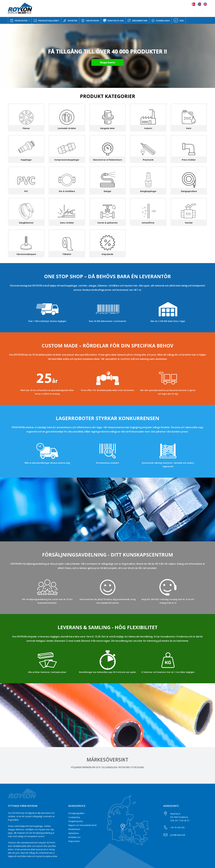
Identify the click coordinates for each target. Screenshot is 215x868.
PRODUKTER (19, 21)
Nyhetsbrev (74, 833)
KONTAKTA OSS (113, 21)
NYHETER (70, 21)
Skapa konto (74, 841)
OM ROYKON (90, 21)
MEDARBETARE (137, 21)
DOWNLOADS (161, 21)
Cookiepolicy (74, 817)
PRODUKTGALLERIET (46, 21)
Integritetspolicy (76, 821)
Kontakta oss (74, 837)
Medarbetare (74, 829)
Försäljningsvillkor (76, 813)
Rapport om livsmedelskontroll (82, 825)
